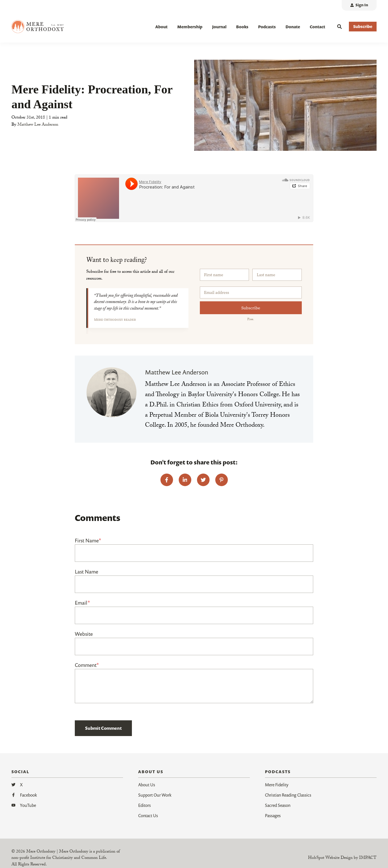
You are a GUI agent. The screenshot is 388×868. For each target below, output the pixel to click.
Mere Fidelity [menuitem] (277, 785)
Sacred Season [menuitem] (278, 805)
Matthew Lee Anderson (38, 125)
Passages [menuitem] (273, 815)
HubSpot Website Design (330, 858)
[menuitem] (359, 5)
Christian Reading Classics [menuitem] (288, 795)
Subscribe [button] (363, 26)
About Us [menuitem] (147, 785)
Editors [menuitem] (144, 805)
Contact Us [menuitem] (148, 815)
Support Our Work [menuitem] (155, 795)
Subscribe (251, 308)
